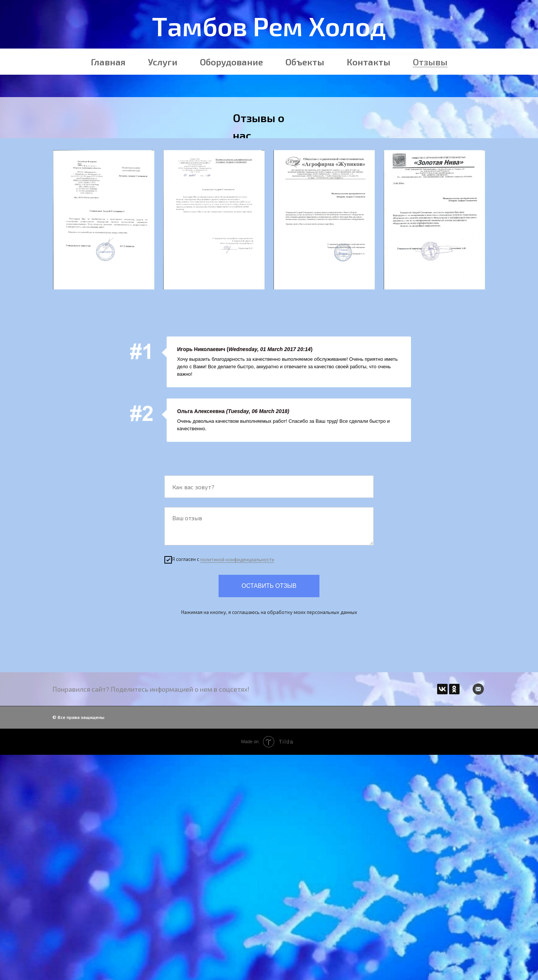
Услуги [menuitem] (163, 62)
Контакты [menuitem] (369, 62)
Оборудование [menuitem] (231, 62)
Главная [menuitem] (108, 62)
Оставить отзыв (269, 586)
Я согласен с (219, 560)
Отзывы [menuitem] (430, 62)
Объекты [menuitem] (305, 62)
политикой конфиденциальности (237, 559)
